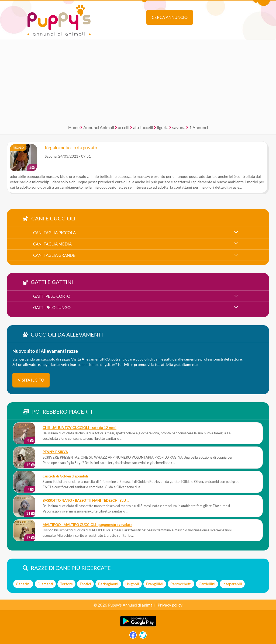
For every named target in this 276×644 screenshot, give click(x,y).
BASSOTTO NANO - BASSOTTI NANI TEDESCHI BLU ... (86, 501)
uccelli (124, 127)
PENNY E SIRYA (55, 452)
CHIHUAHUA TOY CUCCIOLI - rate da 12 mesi (80, 428)
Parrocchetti (181, 584)
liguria (163, 127)
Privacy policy (170, 605)
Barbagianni (108, 584)
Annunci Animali (99, 127)
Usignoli (132, 584)
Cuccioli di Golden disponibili (65, 476)
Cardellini (207, 584)
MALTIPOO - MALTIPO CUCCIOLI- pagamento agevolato (87, 525)
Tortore (66, 584)
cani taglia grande (54, 255)
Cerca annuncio (170, 17)
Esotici (85, 584)
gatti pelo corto (52, 296)
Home (74, 127)
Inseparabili (232, 584)
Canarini (23, 584)
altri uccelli (143, 127)
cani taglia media (52, 244)
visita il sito (31, 380)
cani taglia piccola (54, 233)
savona (179, 127)
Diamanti (45, 584)
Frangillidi (155, 584)
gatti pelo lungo (52, 307)
